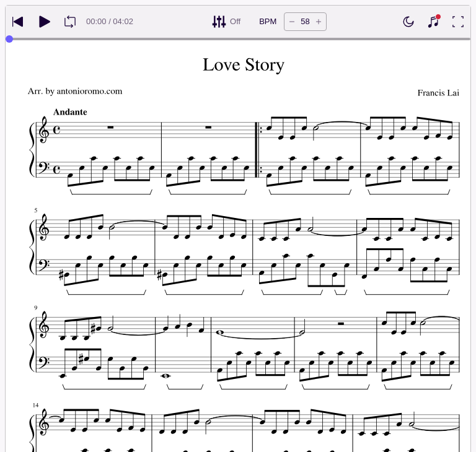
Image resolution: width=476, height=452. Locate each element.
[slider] (9, 39)
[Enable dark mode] (408, 22)
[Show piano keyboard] (433, 22)
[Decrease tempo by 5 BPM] (292, 22)
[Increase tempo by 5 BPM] (319, 22)
